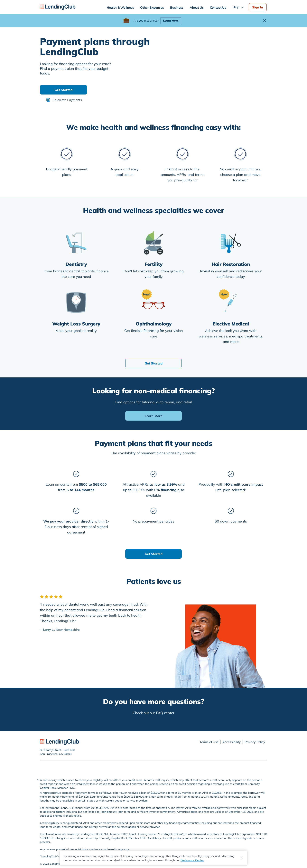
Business (177, 7)
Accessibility (232, 742)
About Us (197, 7)
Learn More (171, 21)
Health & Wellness (120, 7)
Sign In (258, 7)
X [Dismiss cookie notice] (242, 858)
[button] (264, 20)
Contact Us (218, 7)
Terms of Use (209, 742)
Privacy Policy (255, 742)
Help (236, 7)
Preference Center (192, 860)
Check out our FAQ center (154, 713)
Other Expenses (152, 7)
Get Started (64, 90)
